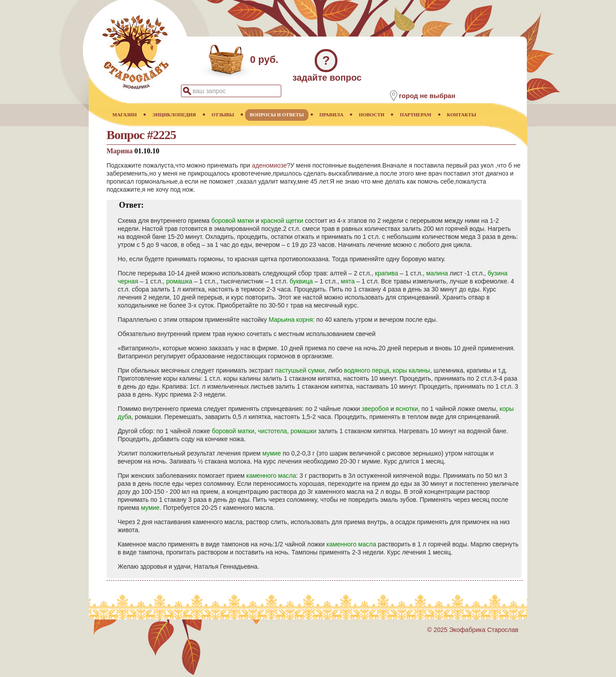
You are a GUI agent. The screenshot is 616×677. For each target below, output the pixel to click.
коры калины (411, 370)
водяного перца (367, 370)
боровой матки (233, 221)
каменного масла (271, 476)
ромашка (179, 281)
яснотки (407, 409)
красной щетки (282, 221)
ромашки (304, 431)
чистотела (273, 431)
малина (437, 273)
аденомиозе (269, 165)
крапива (386, 273)
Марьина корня (291, 320)
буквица (301, 281)
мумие (272, 453)
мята (348, 281)
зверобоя (375, 409)
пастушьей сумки (300, 370)
